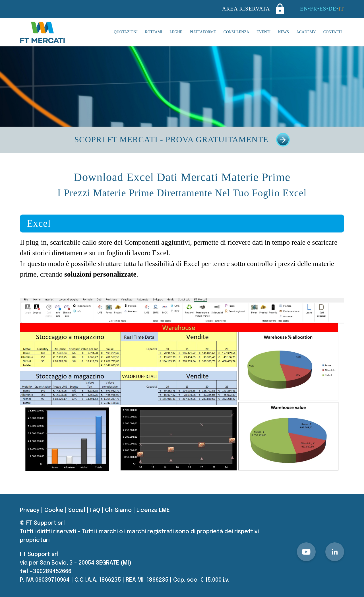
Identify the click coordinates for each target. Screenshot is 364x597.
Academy (306, 32)
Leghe (176, 32)
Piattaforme (203, 32)
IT (341, 9)
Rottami (154, 32)
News (283, 32)
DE (332, 9)
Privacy (30, 510)
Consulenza (236, 32)
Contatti (333, 32)
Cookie (54, 510)
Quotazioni (126, 32)
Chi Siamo (118, 510)
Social (77, 510)
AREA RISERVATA (253, 9)
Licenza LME (153, 510)
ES (323, 9)
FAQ (95, 510)
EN (304, 9)
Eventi (263, 32)
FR (314, 9)
